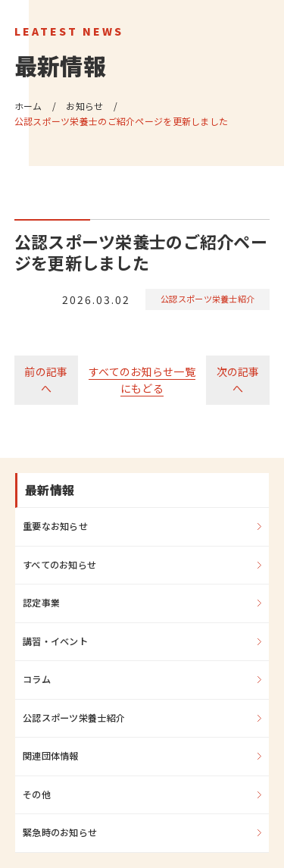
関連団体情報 (51, 756)
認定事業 (41, 603)
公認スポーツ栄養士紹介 (208, 299)
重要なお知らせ (55, 526)
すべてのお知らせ (59, 565)
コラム (37, 679)
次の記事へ (238, 380)
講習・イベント (55, 641)
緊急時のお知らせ (60, 832)
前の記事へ (46, 380)
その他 (37, 794)
